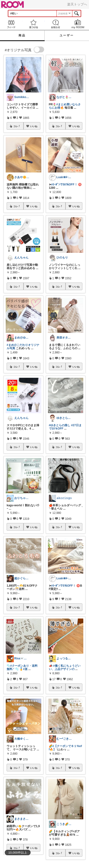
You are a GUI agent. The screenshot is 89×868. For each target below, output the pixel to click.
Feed (11, 24)
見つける (33, 24)
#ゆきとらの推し (60, 425)
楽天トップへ (77, 4)
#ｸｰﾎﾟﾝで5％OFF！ (63, 586)
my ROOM (78, 24)
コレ (17, 126)
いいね (34, 126)
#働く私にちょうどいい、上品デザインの (65, 667)
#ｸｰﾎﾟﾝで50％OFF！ (64, 185)
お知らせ (56, 24)
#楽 (25, 669)
